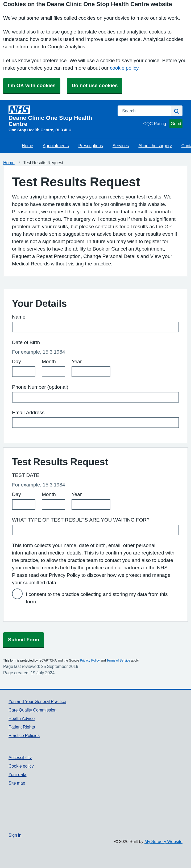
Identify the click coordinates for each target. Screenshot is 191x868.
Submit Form (24, 640)
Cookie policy (21, 766)
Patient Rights (22, 727)
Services (121, 146)
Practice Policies (24, 735)
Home (28, 146)
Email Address (28, 412)
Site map (17, 783)
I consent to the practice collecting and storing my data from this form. (97, 598)
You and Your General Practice (37, 701)
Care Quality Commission (33, 710)
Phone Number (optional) (40, 387)
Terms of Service (119, 660)
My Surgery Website (163, 841)
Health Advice (22, 718)
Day (16, 361)
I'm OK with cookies (32, 85)
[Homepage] (60, 116)
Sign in (15, 835)
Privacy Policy (90, 660)
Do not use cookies (95, 85)
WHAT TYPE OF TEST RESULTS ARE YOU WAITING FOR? (81, 520)
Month (49, 361)
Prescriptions (91, 146)
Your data (17, 774)
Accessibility (20, 757)
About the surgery (155, 146)
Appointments (56, 146)
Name (19, 317)
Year (77, 361)
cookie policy (124, 68)
